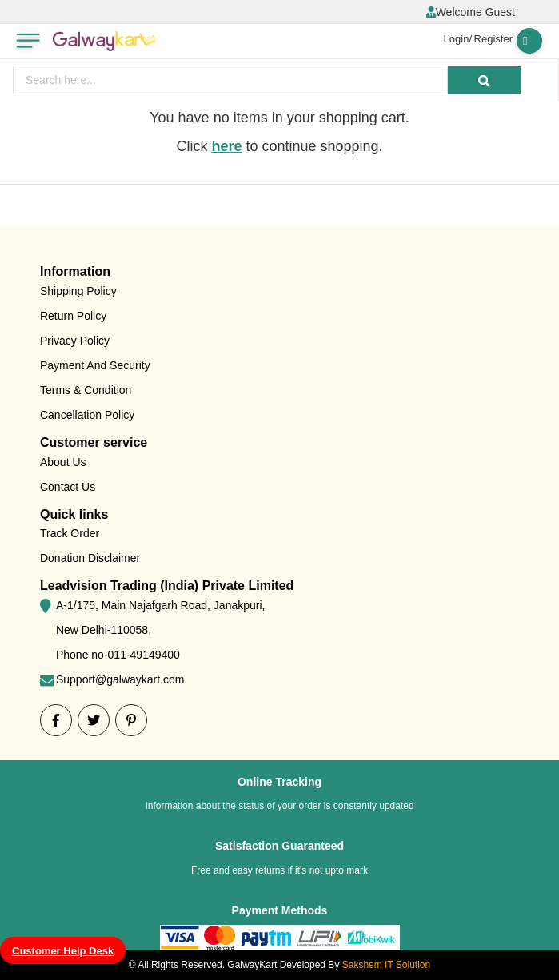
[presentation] (230, 80)
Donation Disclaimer (90, 558)
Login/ (458, 39)
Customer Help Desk (63, 951)
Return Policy (73, 316)
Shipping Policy (78, 291)
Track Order (70, 533)
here (226, 146)
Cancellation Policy (87, 415)
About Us (63, 462)
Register (493, 39)
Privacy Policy (75, 341)
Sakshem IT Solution (387, 965)
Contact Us (68, 487)
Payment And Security (95, 365)
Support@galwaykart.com (120, 679)
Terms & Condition (86, 390)
